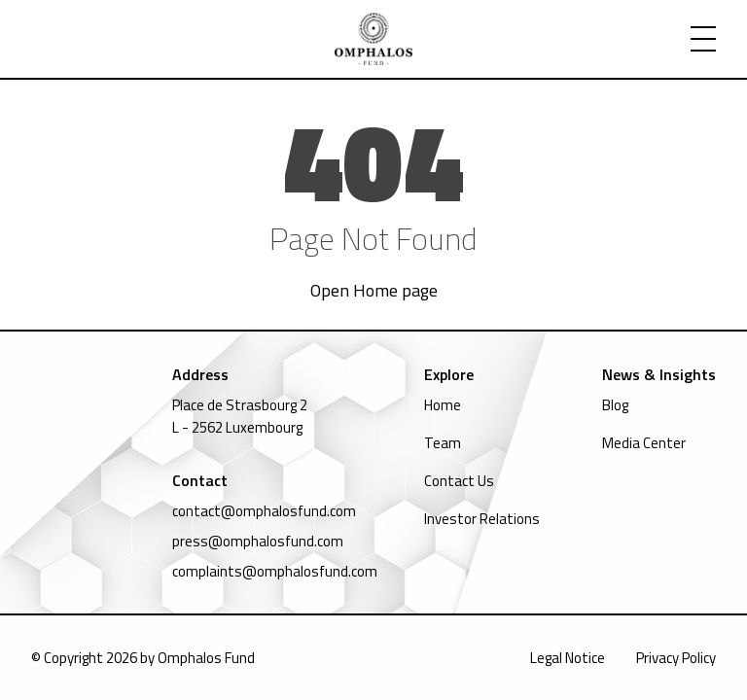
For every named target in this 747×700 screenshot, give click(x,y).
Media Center (644, 443)
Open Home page (374, 290)
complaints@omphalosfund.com (275, 571)
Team (443, 443)
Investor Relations (482, 519)
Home (443, 405)
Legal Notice (568, 658)
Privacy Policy (676, 658)
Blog (615, 405)
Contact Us (459, 481)
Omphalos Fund (206, 658)
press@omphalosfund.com (258, 541)
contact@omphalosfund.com (264, 511)
